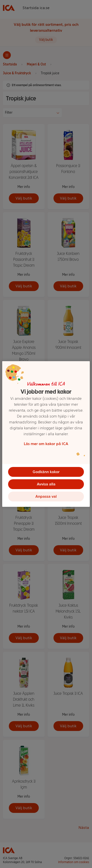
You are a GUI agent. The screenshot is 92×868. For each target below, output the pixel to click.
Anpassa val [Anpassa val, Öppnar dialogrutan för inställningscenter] (46, 496)
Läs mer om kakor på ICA (46, 444)
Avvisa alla (46, 484)
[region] (46, 434)
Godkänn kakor (46, 472)
